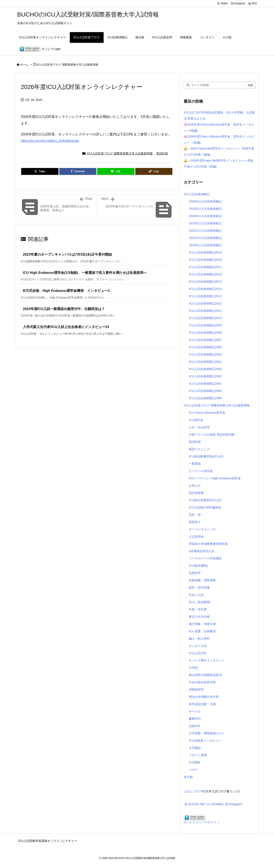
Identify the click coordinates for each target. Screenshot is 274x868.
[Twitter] (40, 171)
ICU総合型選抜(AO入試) (205, 500)
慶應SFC (195, 719)
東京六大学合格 (199, 617)
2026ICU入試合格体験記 (205, 201)
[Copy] (154, 171)
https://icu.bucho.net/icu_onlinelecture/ (50, 141)
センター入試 (198, 646)
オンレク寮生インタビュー (207, 660)
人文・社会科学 (199, 427)
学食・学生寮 (198, 609)
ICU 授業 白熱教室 (202, 631)
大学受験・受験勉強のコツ (207, 733)
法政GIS (194, 726)
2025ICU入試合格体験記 (205, 209)
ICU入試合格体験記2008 (205, 333)
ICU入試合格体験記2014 (205, 289)
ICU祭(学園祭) (198, 566)
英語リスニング (199, 449)
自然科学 (195, 573)
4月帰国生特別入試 (202, 551)
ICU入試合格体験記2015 (205, 282)
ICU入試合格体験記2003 (205, 369)
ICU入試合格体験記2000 (205, 391)
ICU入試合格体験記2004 (205, 362)
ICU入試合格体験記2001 (205, 384)
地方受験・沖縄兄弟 (202, 624)
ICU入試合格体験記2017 (205, 267)
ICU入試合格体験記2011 (205, 311)
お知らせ (195, 486)
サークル (195, 711)
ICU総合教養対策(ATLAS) (206, 456)
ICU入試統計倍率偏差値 (205, 507)
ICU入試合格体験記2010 (205, 318)
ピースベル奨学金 (201, 471)
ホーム (24, 65)
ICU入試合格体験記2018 (205, 260)
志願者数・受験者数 (202, 580)
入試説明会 (196, 537)
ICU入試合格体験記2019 (205, 252)
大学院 (193, 668)
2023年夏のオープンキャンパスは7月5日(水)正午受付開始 (67, 254)
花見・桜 (195, 515)
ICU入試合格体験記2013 (205, 296)
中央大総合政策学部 (202, 682)
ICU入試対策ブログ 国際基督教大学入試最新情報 (68, 65)
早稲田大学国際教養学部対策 (208, 544)
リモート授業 (198, 755)
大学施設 (195, 748)
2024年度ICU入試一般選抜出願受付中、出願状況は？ (64, 309)
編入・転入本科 (199, 639)
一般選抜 (195, 464)
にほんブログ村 (194, 791)
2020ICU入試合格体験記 (205, 245)
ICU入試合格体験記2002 (205, 376)
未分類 (188, 777)
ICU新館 (194, 762)
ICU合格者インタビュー (205, 741)
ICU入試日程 (197, 653)
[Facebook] (78, 171)
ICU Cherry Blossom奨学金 (207, 413)
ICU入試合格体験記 (197, 194)
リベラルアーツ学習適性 (205, 558)
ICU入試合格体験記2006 (205, 347)
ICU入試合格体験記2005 (205, 354)
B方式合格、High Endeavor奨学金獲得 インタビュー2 (66, 291)
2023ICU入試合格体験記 (205, 223)
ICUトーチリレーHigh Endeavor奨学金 (215, 478)
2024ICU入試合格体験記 (205, 216)
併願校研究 (196, 690)
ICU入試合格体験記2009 (205, 325)
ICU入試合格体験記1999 (205, 398)
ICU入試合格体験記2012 (205, 303)
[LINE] (116, 171)
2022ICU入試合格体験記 (205, 231)
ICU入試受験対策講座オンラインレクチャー (48, 841)
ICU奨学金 (196, 420)
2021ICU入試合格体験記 (205, 238)
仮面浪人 (195, 522)
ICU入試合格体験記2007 (205, 340)
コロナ (193, 770)
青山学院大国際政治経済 (205, 675)
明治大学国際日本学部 (204, 697)
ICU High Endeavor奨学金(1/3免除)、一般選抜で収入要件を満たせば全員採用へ (85, 273)
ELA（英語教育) (200, 602)
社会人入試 (196, 595)
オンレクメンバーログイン (202, 822)
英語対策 (162, 153)
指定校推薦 (196, 493)
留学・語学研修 (199, 588)
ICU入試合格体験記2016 (205, 274)
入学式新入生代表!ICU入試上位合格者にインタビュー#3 (66, 327)
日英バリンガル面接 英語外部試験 (212, 435)
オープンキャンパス (202, 529)
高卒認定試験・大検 (202, 704)
